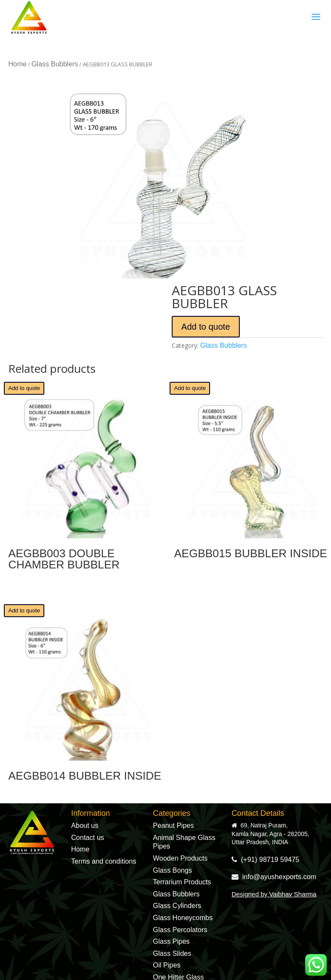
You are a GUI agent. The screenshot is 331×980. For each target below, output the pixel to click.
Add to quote (206, 327)
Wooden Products (180, 858)
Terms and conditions (104, 861)
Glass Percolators (180, 930)
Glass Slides (172, 953)
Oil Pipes (167, 965)
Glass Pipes (171, 941)
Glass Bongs (172, 870)
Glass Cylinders (177, 906)
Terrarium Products (182, 882)
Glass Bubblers (55, 64)
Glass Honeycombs (183, 918)
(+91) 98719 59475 (266, 860)
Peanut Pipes (173, 826)
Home (17, 64)
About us (85, 826)
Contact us (87, 838)
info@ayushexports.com (274, 877)
